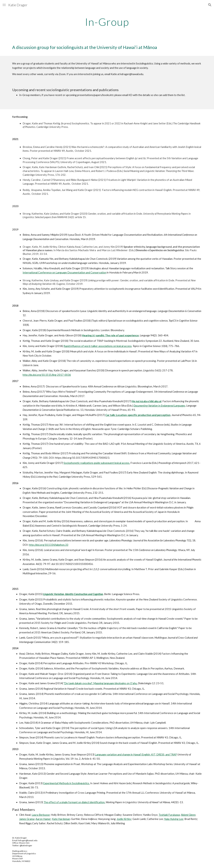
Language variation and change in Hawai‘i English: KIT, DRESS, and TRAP (136, 755)
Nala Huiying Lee (174, 819)
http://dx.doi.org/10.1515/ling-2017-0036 (47, 375)
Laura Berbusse (41, 815)
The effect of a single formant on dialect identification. (74, 802)
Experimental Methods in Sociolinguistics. (66, 783)
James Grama (27, 819)
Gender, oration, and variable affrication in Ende (115, 214)
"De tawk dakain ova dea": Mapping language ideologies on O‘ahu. (100, 683)
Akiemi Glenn (188, 815)
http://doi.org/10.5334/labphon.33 (49, 545)
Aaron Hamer (43, 819)
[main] (107, 22)
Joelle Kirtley (124, 819)
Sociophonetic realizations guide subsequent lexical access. (97, 463)
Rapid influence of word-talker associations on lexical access (98, 346)
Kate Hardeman (61, 819)
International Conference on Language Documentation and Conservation (64, 273)
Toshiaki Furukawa (169, 815)
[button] (4, 5)
